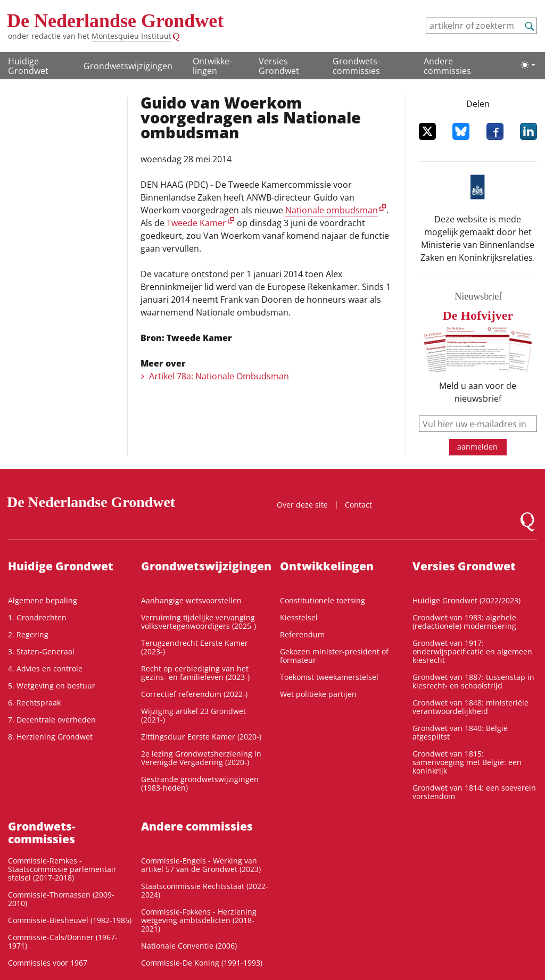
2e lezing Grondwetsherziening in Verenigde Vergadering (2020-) (201, 758)
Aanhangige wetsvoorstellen (191, 600)
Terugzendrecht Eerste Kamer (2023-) (195, 647)
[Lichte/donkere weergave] (528, 65)
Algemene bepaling (43, 600)
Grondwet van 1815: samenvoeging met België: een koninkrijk (467, 762)
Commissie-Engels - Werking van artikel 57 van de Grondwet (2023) (201, 865)
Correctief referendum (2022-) (194, 694)
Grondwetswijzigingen (128, 66)
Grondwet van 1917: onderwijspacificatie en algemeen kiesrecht (472, 651)
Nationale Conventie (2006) (189, 946)
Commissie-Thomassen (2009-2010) (61, 899)
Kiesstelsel (299, 617)
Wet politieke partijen (318, 694)
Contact (358, 505)
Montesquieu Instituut (131, 36)
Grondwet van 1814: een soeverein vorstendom (474, 792)
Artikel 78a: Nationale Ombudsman (219, 376)
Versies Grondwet (279, 66)
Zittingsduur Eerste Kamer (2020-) (201, 737)
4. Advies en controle (45, 668)
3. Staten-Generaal (41, 651)
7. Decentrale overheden (52, 720)
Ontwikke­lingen (212, 66)
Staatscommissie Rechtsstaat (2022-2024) (205, 890)
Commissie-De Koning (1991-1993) (202, 963)
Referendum (302, 634)
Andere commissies (447, 66)
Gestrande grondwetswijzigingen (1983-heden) (200, 783)
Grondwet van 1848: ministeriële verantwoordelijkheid (470, 707)
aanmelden (477, 447)
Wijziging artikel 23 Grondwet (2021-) (193, 715)
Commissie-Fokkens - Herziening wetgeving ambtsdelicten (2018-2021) (199, 920)
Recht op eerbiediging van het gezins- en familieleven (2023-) (195, 673)
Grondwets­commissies (356, 66)
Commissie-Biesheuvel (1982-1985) (70, 920)
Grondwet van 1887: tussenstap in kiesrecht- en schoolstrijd (473, 681)
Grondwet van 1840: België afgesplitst (460, 732)
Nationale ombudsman (332, 210)
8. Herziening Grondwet (50, 737)
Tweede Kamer (196, 223)
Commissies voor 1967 (48, 963)
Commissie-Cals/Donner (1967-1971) (63, 941)
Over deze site (302, 505)
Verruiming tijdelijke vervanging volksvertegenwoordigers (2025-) (199, 622)
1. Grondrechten (37, 617)
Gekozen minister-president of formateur (334, 656)
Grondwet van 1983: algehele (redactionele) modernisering (464, 622)
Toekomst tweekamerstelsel (329, 677)
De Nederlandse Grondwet (115, 21)
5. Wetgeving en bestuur (52, 686)
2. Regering (28, 634)
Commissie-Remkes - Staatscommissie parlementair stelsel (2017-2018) (62, 869)
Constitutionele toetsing (323, 600)
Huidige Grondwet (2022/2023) (466, 600)
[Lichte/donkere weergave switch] (528, 65)
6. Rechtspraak (34, 703)
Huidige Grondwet (28, 66)
